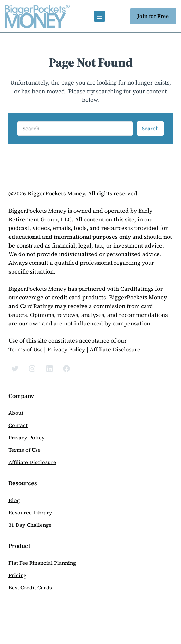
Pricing (17, 575)
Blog (14, 500)
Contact (18, 425)
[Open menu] (99, 16)
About (16, 413)
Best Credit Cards (30, 588)
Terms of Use (26, 349)
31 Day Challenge (30, 525)
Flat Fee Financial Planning (42, 563)
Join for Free (153, 16)
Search (150, 129)
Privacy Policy (66, 349)
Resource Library (30, 513)
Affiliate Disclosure (115, 349)
